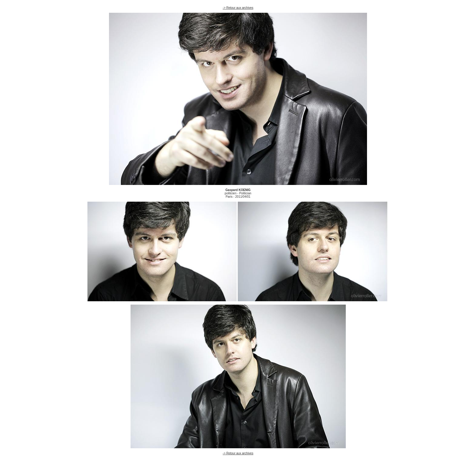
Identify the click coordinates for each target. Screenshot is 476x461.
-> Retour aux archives (238, 8)
